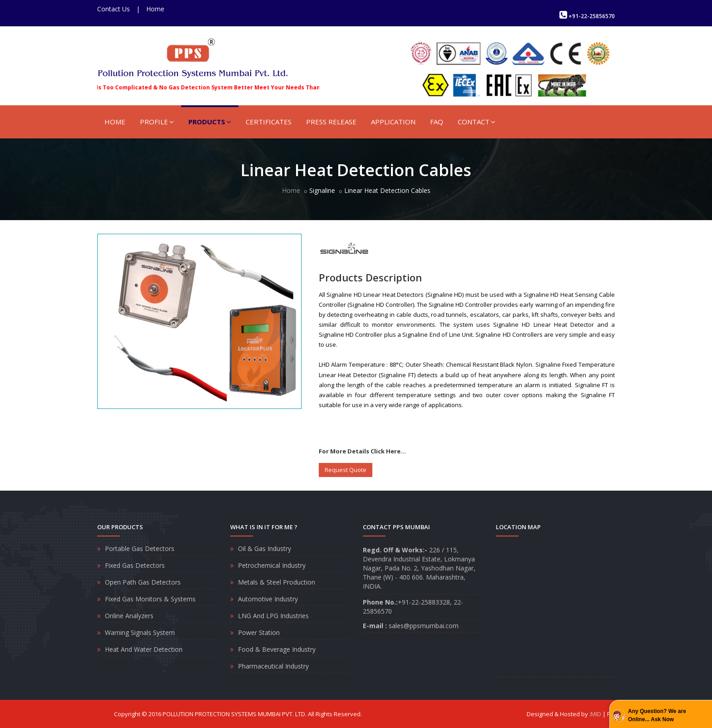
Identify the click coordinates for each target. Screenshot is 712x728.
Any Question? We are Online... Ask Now (657, 715)
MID (596, 714)
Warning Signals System (140, 632)
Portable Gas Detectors (140, 548)
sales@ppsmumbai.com (424, 626)
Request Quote (346, 470)
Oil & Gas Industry (265, 548)
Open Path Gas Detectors (143, 582)
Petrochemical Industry (272, 565)
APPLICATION (393, 122)
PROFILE (157, 122)
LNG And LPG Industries (273, 616)
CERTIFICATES (269, 122)
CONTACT (477, 122)
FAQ (437, 122)
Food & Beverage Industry (277, 649)
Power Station (259, 632)
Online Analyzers (129, 616)
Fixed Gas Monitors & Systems (150, 599)
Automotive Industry (268, 599)
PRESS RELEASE (331, 122)
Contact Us (114, 9)
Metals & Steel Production (277, 582)
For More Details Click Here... (362, 451)
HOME (115, 122)
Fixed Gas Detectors (135, 565)
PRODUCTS (210, 122)
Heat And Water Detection (144, 649)
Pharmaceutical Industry (273, 666)
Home (155, 9)
